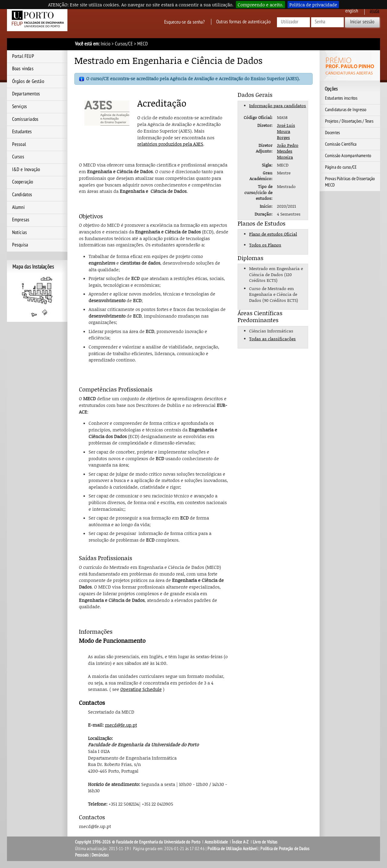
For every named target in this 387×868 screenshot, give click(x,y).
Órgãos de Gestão (28, 81)
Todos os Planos (265, 245)
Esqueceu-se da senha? (184, 22)
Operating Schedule (141, 689)
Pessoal (19, 144)
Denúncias (100, 855)
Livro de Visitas (265, 842)
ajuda (375, 11)
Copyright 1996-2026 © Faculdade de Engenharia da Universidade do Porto (138, 842)
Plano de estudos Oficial (273, 234)
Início (106, 44)
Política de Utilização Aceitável (232, 849)
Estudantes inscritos (341, 98)
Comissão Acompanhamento (348, 156)
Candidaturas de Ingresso (346, 110)
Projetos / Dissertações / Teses (349, 121)
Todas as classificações (272, 339)
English (352, 11)
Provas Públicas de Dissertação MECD (350, 182)
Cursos (18, 157)
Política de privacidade (313, 5)
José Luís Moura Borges (286, 131)
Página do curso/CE (341, 167)
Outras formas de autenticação (243, 22)
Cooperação (23, 182)
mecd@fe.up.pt (121, 725)
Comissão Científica (341, 144)
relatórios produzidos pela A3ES (170, 144)
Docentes (333, 133)
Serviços (20, 107)
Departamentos (26, 94)
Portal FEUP (23, 56)
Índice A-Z (240, 842)
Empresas (21, 220)
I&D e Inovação (26, 170)
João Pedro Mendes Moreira (288, 151)
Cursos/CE (124, 44)
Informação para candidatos (278, 106)
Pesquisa (20, 245)
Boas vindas (23, 69)
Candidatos (22, 195)
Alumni (18, 207)
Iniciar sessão (362, 22)
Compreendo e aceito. (260, 5)
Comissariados (25, 119)
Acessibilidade (216, 842)
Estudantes (22, 132)
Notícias (20, 233)
